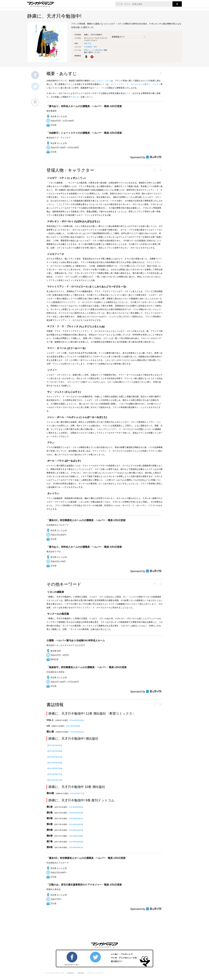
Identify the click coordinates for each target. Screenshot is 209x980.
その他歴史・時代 (91, 47)
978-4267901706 (55, 768)
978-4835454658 (76, 836)
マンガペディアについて (55, 973)
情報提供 (71, 973)
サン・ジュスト (153, 84)
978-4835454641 (76, 830)
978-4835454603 (76, 807)
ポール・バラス (100, 88)
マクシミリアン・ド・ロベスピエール (127, 84)
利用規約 (81, 973)
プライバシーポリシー (96, 973)
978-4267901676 (55, 757)
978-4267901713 (55, 774)
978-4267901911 (77, 732)
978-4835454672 (76, 847)
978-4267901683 (55, 763)
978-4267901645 (76, 720)
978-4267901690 (73, 726)
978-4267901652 (55, 745)
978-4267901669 (55, 751)
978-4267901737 (77, 793)
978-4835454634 (76, 824)
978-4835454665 (76, 842)
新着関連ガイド (118, 37)
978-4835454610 (76, 813)
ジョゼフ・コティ (103, 81)
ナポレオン (76, 97)
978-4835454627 (76, 819)
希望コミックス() (93, 50)
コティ (104, 84)
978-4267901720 (55, 780)
